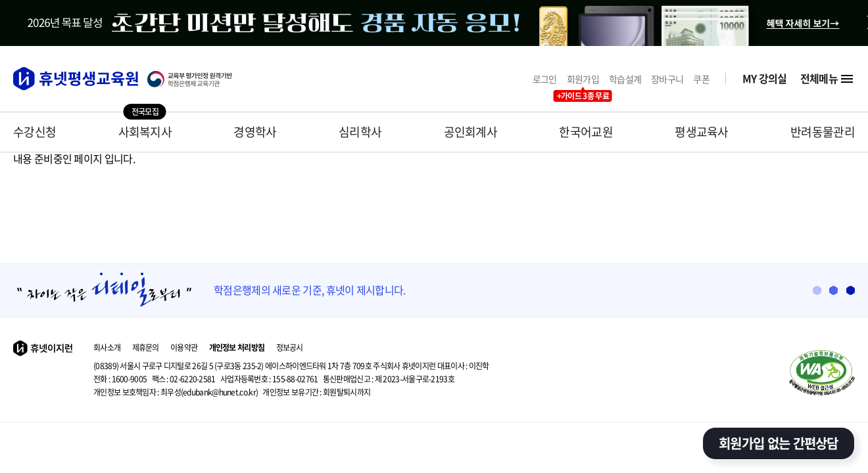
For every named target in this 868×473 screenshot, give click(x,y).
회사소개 (107, 348)
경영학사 (255, 132)
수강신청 (35, 132)
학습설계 (625, 79)
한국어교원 (586, 132)
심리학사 (360, 132)
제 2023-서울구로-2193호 (389, 379)
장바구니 (667, 79)
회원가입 (583, 79)
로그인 (545, 79)
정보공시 (290, 348)
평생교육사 (702, 132)
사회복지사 (145, 132)
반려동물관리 (823, 132)
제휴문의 (146, 348)
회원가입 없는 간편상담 (779, 443)
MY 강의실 (765, 79)
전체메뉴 (828, 79)
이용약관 (184, 348)
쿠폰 (701, 79)
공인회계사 (471, 132)
